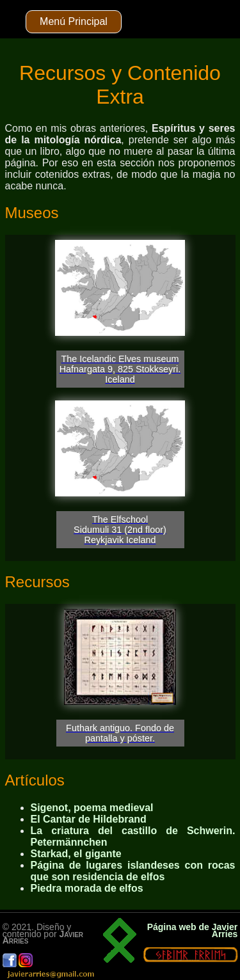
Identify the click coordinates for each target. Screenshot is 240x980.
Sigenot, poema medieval (92, 808)
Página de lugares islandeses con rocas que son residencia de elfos (133, 871)
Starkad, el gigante (76, 854)
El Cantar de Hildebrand (89, 819)
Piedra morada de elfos (87, 888)
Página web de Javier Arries (193, 930)
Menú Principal (74, 21)
